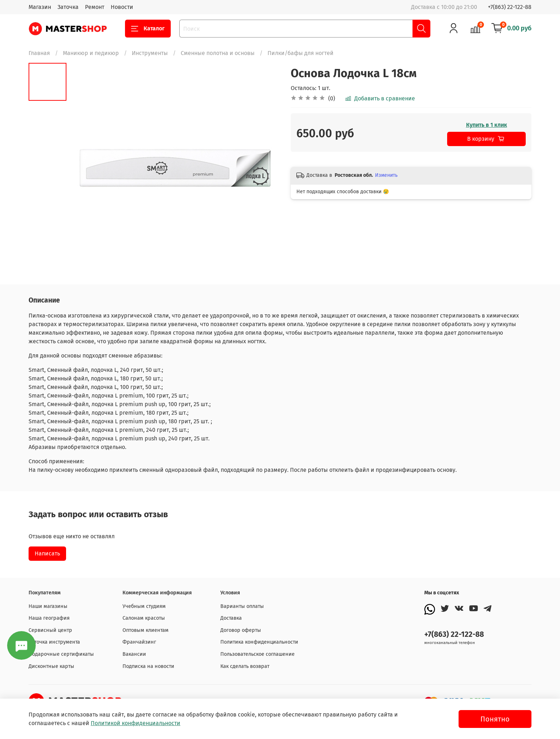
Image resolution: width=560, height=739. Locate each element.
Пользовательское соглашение (257, 654)
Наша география (49, 618)
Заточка (68, 7)
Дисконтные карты (51, 666)
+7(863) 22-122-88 (510, 7)
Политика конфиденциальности (259, 642)
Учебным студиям (144, 606)
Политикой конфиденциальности (136, 723)
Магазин (40, 7)
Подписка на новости (148, 666)
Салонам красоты (144, 618)
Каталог (148, 29)
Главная (39, 53)
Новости (122, 7)
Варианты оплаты (242, 606)
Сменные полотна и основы (218, 53)
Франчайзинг (139, 642)
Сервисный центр (50, 630)
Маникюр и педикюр (91, 53)
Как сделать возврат (245, 666)
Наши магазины (48, 606)
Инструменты (150, 53)
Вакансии (134, 654)
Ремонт (95, 7)
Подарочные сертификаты (61, 654)
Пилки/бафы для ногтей (301, 53)
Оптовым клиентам (146, 630)
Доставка (231, 618)
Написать (47, 553)
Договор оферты (241, 630)
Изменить (386, 175)
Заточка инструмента (54, 642)
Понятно (495, 719)
